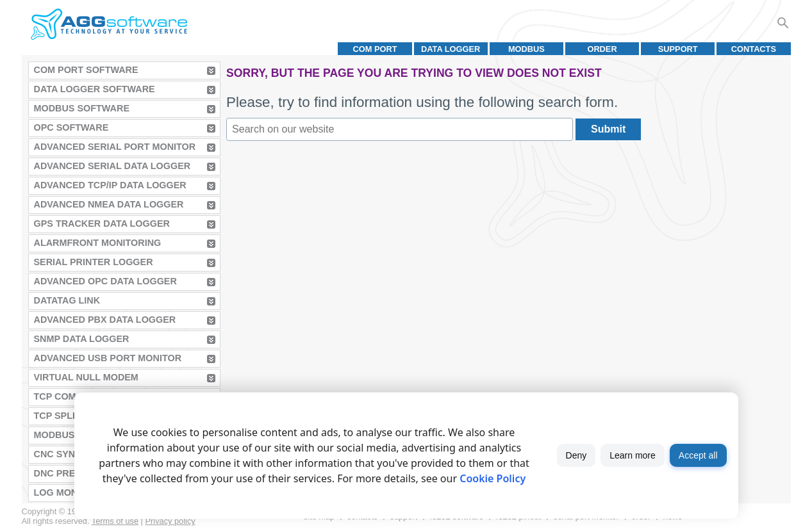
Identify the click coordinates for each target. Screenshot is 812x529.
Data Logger (451, 49)
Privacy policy (170, 521)
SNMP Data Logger (82, 339)
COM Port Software (86, 70)
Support (678, 49)
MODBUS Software (82, 108)
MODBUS (526, 49)
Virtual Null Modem (86, 377)
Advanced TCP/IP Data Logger (110, 185)
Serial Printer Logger (94, 262)
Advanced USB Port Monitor (108, 358)
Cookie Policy (493, 478)
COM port (375, 49)
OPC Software (71, 127)
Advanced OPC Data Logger (105, 281)
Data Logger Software (95, 89)
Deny (576, 455)
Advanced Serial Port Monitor (115, 147)
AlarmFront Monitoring (98, 243)
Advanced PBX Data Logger (105, 320)
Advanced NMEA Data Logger (109, 204)
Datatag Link (67, 300)
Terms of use (115, 521)
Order (602, 49)
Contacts (754, 49)
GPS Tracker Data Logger (102, 224)
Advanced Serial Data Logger (112, 166)
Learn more (633, 455)
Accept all (698, 455)
